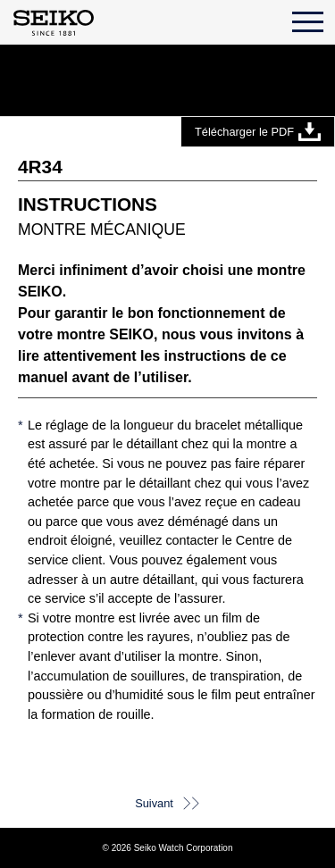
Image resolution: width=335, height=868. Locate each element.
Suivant (154, 803)
